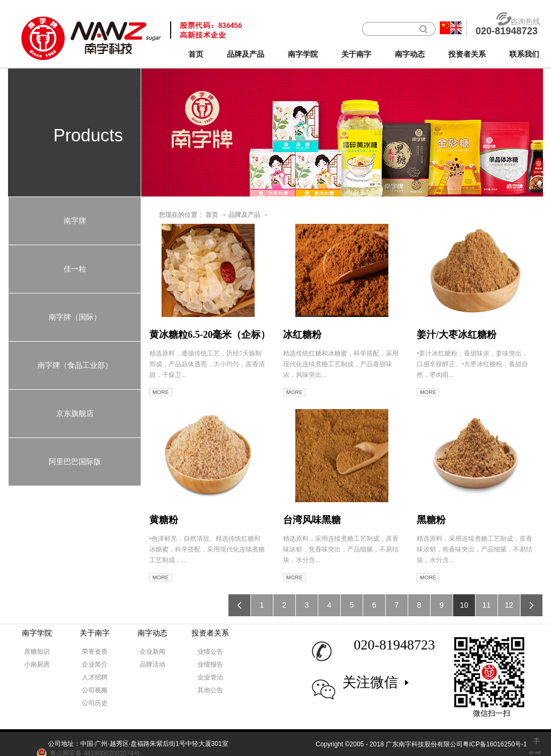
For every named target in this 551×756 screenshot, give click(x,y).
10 (464, 605)
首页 (196, 54)
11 (487, 605)
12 (509, 605)
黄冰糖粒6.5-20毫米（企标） (210, 335)
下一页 (531, 605)
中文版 (445, 28)
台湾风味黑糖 (312, 520)
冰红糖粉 (302, 335)
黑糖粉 (431, 520)
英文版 (456, 28)
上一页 (239, 605)
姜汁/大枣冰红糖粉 (457, 335)
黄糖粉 (164, 520)
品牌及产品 (244, 215)
